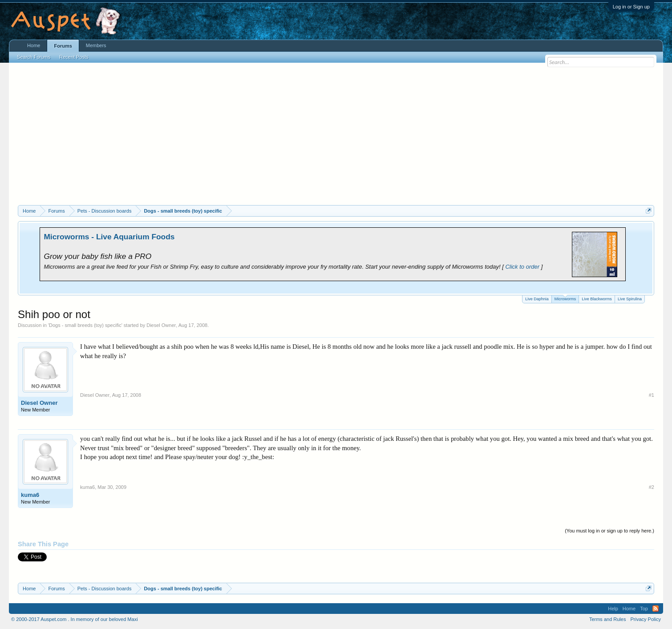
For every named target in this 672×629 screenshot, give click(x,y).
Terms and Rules (608, 619)
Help (613, 609)
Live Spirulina (630, 299)
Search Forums (34, 57)
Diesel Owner (161, 325)
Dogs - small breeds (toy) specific (85, 325)
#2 (652, 487)
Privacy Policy (645, 619)
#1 (652, 395)
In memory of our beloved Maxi (104, 619)
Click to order (522, 267)
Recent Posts (74, 57)
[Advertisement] (336, 138)
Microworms (565, 298)
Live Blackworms (597, 299)
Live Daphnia (537, 299)
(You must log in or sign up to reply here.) (609, 531)
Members (96, 45)
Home (34, 45)
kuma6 (30, 495)
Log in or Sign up (631, 7)
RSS (656, 609)
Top (644, 609)
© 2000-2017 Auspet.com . (40, 619)
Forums (63, 46)
